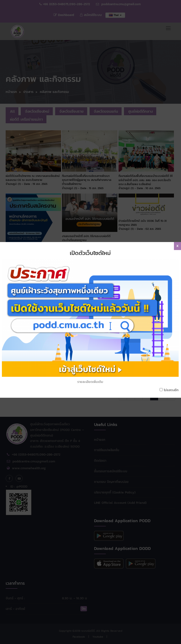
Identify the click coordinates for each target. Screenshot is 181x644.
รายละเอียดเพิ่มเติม (90, 382)
